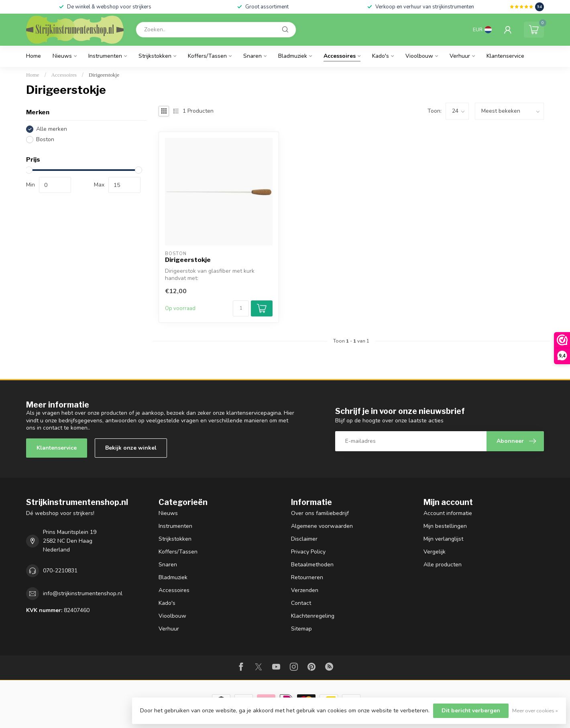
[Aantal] (241, 308)
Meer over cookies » (535, 711)
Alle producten (443, 565)
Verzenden (305, 590)
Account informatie (448, 513)
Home (34, 56)
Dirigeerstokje (104, 75)
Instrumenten (105, 56)
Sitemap (301, 629)
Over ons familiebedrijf (320, 513)
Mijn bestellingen (445, 526)
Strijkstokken (155, 56)
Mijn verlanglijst (443, 539)
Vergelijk (435, 552)
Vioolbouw (419, 56)
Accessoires (340, 56)
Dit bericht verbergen (471, 711)
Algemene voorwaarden (322, 526)
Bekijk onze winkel (131, 448)
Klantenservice (505, 56)
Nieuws (62, 56)
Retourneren (307, 577)
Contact (301, 603)
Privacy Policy (308, 552)
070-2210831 (60, 571)
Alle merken (52, 129)
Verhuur (460, 56)
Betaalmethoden (312, 565)
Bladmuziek (293, 56)
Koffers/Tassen (207, 56)
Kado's (381, 56)
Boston (45, 139)
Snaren (252, 56)
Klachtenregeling (313, 616)
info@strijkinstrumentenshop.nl (83, 593)
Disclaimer (304, 539)
